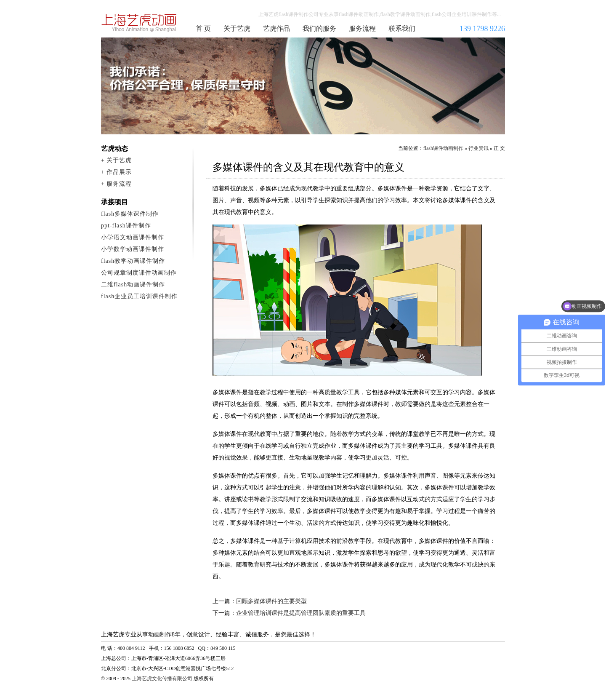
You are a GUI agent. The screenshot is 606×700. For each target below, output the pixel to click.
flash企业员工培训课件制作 (139, 296)
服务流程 (362, 28)
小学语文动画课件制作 (133, 237)
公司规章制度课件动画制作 (139, 273)
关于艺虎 (237, 28)
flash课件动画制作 (139, 23)
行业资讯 (478, 148)
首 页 (203, 28)
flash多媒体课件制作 (130, 214)
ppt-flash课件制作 (126, 226)
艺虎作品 (276, 28)
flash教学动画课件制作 (133, 261)
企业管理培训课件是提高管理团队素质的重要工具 (301, 613)
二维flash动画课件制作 (133, 285)
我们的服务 (319, 28)
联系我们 (402, 28)
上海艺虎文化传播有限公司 (162, 679)
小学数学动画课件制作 (133, 249)
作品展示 (119, 172)
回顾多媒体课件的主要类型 (271, 601)
